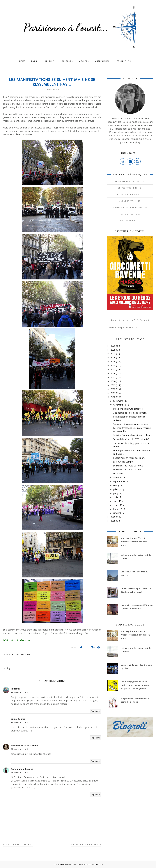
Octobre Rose (128, 214)
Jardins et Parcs (127, 201)
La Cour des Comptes (124, 462)
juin (115, 493)
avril (115, 501)
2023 (113, 354)
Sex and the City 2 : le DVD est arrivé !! (132, 439)
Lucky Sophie (18, 719)
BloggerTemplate (96, 864)
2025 (113, 350)
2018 (113, 365)
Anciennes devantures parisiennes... (130, 424)
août (116, 485)
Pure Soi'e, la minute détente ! (128, 409)
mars (116, 505)
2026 (113, 346)
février (116, 509)
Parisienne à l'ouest (22, 769)
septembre (119, 481)
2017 (113, 369)
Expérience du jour (127, 194)
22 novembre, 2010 (19, 749)
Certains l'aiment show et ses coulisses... (133, 435)
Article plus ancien (85, 844)
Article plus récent (19, 844)
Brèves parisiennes (128, 188)
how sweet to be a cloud (24, 746)
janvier (117, 513)
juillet (116, 489)
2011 (113, 393)
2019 (113, 361)
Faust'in (15, 689)
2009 (113, 517)
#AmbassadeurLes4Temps (128, 181)
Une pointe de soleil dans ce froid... (130, 413)
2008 (113, 521)
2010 (113, 397)
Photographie (128, 221)
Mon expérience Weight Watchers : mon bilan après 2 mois (135, 541)
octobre (117, 477)
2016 (113, 373)
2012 (113, 389)
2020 (113, 358)
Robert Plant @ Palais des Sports (129, 458)
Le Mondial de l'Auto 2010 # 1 (128, 470)
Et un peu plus (21, 654)
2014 (113, 381)
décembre (118, 401)
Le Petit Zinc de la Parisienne (128, 208)
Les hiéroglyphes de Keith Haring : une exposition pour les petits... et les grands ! (136, 685)
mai (115, 497)
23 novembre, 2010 (19, 772)
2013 (113, 385)
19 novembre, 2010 (19, 692)
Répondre (95, 711)
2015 (113, 377)
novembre (118, 405)
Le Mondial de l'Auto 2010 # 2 (128, 466)
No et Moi (118, 474)
